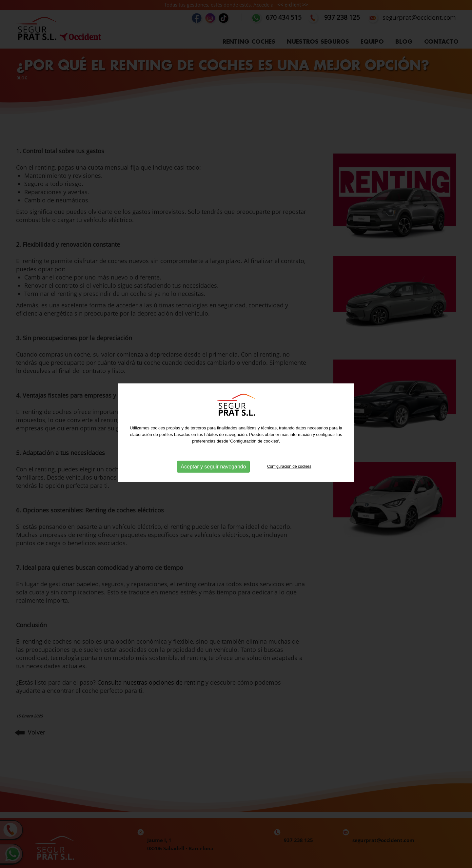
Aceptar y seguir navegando (213, 462)
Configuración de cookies (289, 462)
